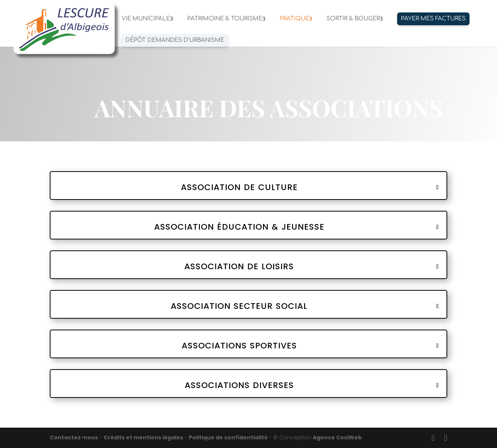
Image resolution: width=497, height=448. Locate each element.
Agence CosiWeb (337, 437)
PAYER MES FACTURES (433, 19)
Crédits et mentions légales (143, 437)
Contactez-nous (74, 437)
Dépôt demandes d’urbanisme (175, 40)
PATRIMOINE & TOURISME (225, 19)
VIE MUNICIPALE (146, 19)
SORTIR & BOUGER (353, 19)
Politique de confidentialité (228, 437)
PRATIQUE (294, 19)
